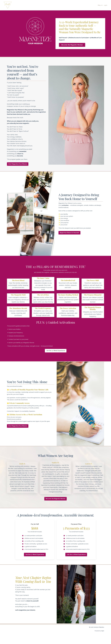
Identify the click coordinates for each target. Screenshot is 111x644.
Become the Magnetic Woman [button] (72, 45)
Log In (105, 5)
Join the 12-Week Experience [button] (56, 355)
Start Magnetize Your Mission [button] (18, 164)
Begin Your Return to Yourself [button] (70, 233)
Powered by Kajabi (99, 640)
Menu (100, 5)
